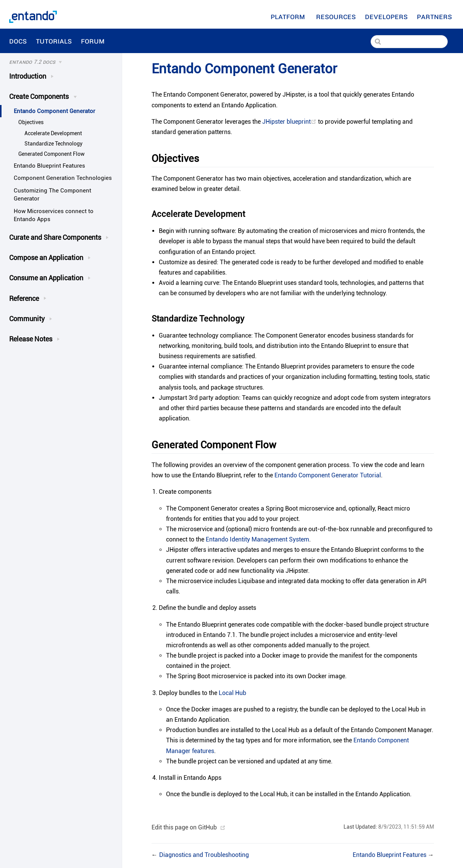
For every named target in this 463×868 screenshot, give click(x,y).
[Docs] (52, 62)
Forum (94, 41)
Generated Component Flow (52, 154)
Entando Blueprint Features (49, 166)
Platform (289, 16)
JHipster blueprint (290, 122)
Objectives (31, 122)
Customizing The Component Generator (52, 195)
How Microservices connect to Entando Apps (54, 215)
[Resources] (336, 16)
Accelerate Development (53, 133)
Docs (18, 41)
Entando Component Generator (54, 111)
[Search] (409, 42)
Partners (435, 16)
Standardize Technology (53, 144)
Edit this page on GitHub (184, 827)
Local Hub (232, 693)
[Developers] (386, 16)
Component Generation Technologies (63, 178)
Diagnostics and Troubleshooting (204, 855)
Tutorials (54, 41)
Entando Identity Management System (257, 539)
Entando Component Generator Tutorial (328, 475)
